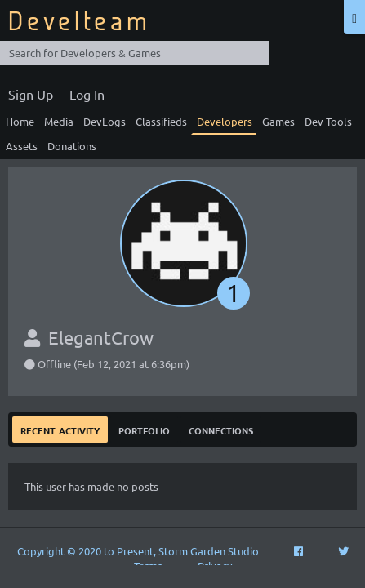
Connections (221, 429)
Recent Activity (60, 429)
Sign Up (31, 94)
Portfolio (144, 429)
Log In (87, 94)
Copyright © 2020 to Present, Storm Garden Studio (138, 551)
